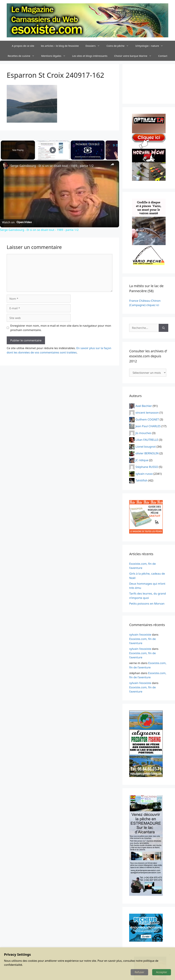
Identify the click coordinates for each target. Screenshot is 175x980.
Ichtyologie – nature (151, 46)
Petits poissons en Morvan (147, 603)
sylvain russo (144, 473)
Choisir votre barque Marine (135, 56)
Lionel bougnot (146, 446)
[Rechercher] (163, 328)
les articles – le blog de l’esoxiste (60, 46)
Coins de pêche (119, 46)
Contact (163, 56)
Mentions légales (55, 56)
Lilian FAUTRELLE (147, 440)
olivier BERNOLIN (147, 453)
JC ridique (142, 460)
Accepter (162, 972)
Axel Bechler (144, 406)
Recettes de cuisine (23, 56)
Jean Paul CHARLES (148, 426)
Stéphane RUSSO (147, 467)
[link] (5, 166)
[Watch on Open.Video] (17, 222)
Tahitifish (141, 480)
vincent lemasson (147, 413)
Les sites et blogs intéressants (90, 56)
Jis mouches (143, 433)
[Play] (87, 150)
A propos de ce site (23, 46)
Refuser (139, 972)
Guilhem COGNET (147, 419)
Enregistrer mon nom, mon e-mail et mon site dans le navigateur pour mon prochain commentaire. (61, 328)
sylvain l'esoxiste (140, 634)
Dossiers (94, 46)
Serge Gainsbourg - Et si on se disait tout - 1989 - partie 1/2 (52, 166)
